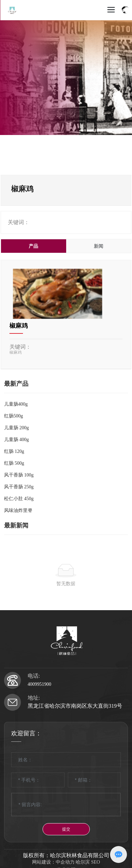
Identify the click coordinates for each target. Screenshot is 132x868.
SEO (96, 862)
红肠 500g (14, 463)
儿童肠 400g (17, 440)
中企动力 (65, 862)
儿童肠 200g (17, 428)
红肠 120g (14, 451)
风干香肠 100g (19, 475)
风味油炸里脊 (18, 510)
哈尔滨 (83, 862)
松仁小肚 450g (19, 499)
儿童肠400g (16, 404)
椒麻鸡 (19, 326)
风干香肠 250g (19, 487)
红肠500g (14, 416)
